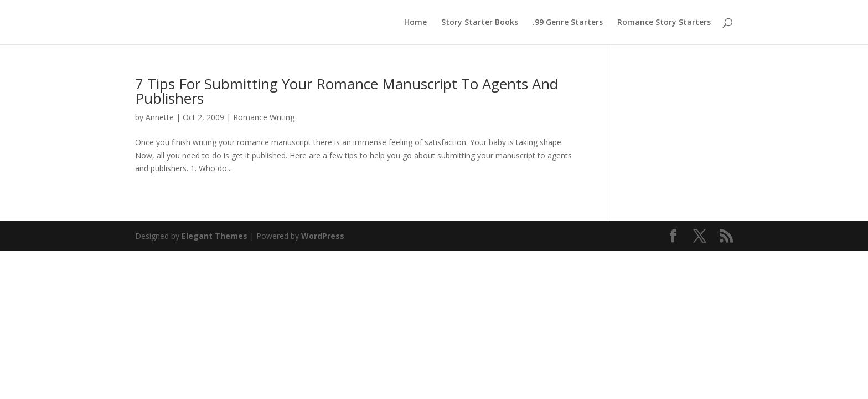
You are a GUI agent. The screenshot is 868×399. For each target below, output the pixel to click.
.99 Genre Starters (568, 23)
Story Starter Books (480, 23)
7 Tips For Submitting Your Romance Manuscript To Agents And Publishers (347, 91)
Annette (160, 117)
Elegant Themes (215, 236)
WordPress (323, 236)
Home (415, 23)
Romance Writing (264, 117)
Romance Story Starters (664, 23)
